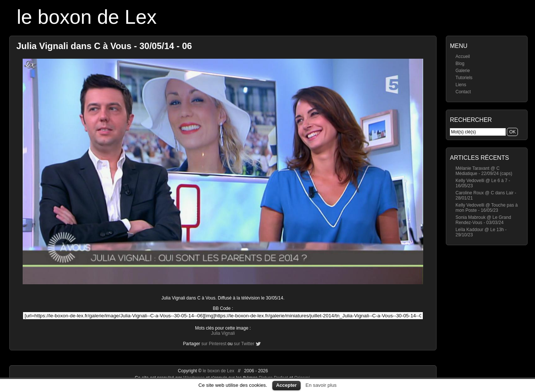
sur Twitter (244, 344)
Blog (460, 64)
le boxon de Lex (87, 17)
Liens (461, 85)
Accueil (463, 56)
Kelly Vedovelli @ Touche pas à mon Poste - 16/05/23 (487, 208)
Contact (463, 92)
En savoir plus (321, 385)
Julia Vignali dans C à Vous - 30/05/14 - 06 (104, 46)
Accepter (286, 385)
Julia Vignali (223, 333)
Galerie (463, 71)
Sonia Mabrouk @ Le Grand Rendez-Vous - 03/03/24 (483, 220)
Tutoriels (464, 78)
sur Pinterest (214, 344)
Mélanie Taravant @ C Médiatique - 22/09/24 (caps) (484, 171)
